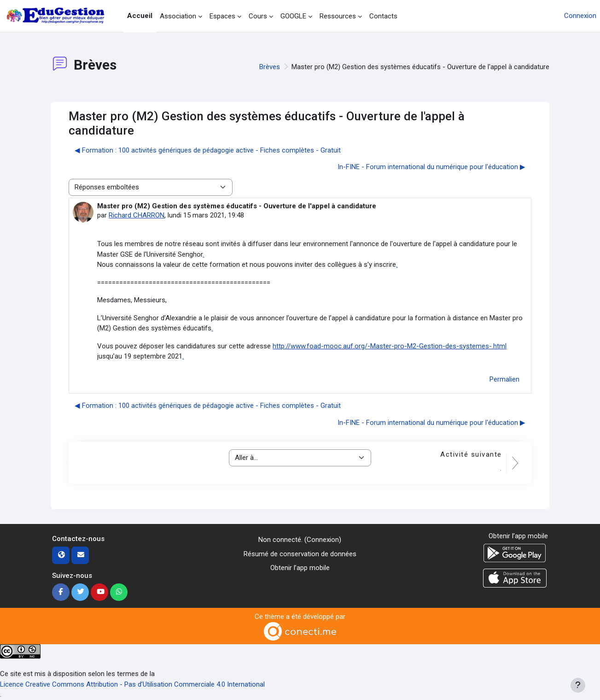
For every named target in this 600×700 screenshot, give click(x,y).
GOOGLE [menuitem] (293, 16)
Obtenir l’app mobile (300, 568)
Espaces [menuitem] (222, 16)
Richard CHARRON (137, 215)
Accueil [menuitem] (140, 16)
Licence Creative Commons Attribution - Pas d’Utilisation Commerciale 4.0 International (132, 684)
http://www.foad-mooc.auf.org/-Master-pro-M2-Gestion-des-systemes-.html (390, 346)
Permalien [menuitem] (504, 379)
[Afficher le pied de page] (578, 685)
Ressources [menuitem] (338, 16)
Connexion (580, 16)
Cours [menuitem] (258, 16)
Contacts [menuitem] (383, 16)
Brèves (270, 67)
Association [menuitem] (178, 16)
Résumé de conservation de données (300, 554)
